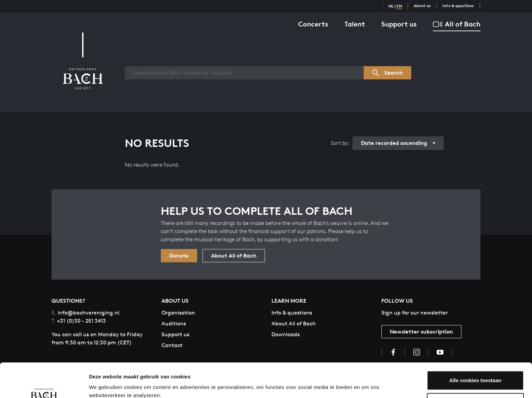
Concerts (313, 24)
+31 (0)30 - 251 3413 (79, 321)
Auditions (174, 324)
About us (422, 6)
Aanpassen (476, 373)
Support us (399, 24)
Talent (355, 24)
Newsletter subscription (421, 331)
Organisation (178, 313)
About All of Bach (234, 255)
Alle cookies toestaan (475, 351)
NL (391, 6)
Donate (179, 255)
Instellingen (103, 385)
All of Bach (457, 24)
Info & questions (458, 6)
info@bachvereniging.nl (85, 313)
